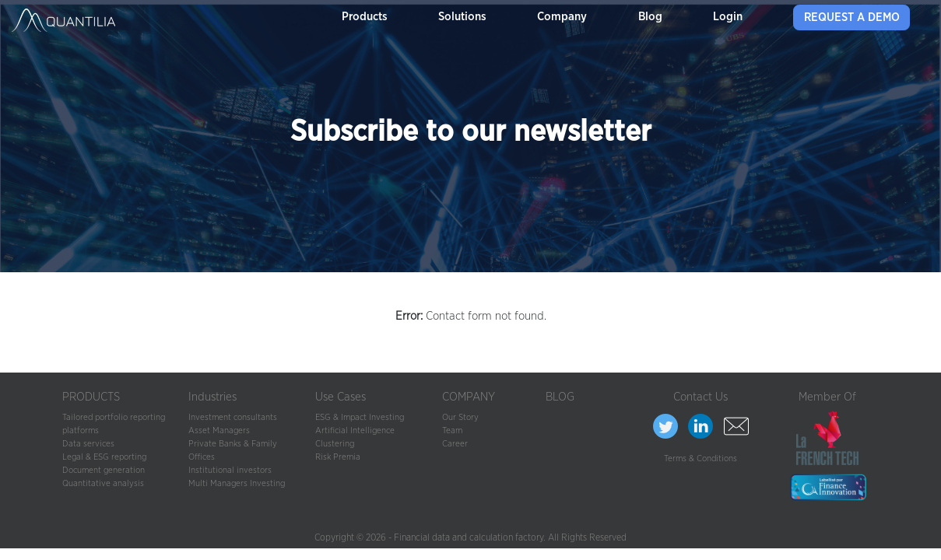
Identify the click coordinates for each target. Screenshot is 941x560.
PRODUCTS (91, 397)
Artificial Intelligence (355, 430)
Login (728, 17)
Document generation (104, 470)
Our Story (460, 417)
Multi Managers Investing (237, 483)
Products (365, 17)
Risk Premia (338, 457)
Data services (88, 444)
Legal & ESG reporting (104, 457)
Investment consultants (233, 417)
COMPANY (469, 397)
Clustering (335, 444)
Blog (650, 17)
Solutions (462, 17)
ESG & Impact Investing (360, 417)
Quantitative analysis (103, 483)
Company (562, 17)
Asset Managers (219, 430)
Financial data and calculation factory (469, 537)
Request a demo (852, 17)
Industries (212, 397)
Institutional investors (230, 470)
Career (455, 444)
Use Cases (341, 397)
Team (452, 430)
